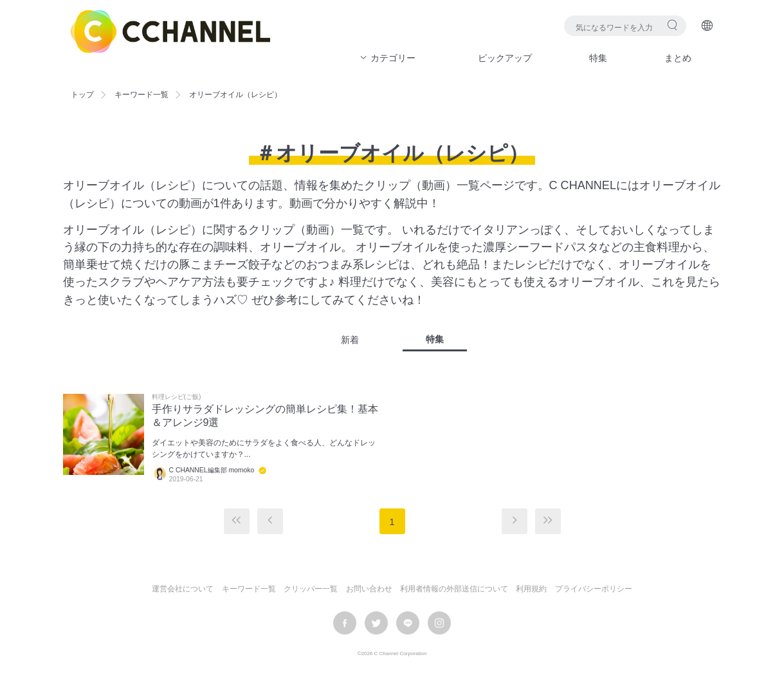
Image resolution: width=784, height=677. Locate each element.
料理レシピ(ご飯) (177, 397)
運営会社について (183, 589)
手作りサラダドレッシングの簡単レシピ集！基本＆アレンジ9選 (265, 416)
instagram (439, 623)
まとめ (678, 58)
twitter (376, 623)
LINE (408, 623)
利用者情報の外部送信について (454, 589)
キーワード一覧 (141, 95)
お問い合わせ (369, 589)
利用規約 (531, 589)
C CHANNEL (170, 32)
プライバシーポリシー (594, 589)
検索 (672, 25)
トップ (82, 95)
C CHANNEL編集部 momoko (212, 470)
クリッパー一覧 (311, 589)
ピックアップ (505, 58)
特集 (598, 58)
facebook (345, 623)
